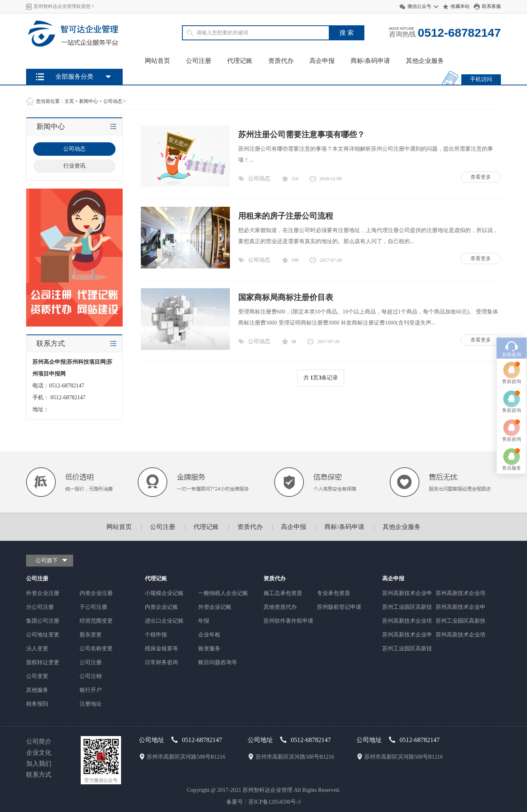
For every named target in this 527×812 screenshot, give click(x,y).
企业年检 (209, 635)
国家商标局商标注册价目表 (286, 297)
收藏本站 (460, 6)
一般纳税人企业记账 (223, 593)
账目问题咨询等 (218, 662)
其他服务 (37, 690)
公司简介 (39, 741)
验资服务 (209, 649)
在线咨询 (512, 306)
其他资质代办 (280, 607)
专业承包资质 (334, 593)
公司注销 (91, 676)
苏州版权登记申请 (339, 607)
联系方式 (39, 775)
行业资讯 (74, 166)
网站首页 (157, 61)
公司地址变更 (43, 635)
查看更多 (481, 177)
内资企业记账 (161, 607)
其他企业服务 (425, 61)
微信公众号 (419, 6)
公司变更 (37, 676)
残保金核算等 (161, 649)
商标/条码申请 (370, 61)
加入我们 (39, 764)
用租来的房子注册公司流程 (286, 216)
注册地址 (91, 704)
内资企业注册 (96, 593)
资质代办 (281, 61)
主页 (69, 101)
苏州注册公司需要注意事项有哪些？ (301, 134)
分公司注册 (40, 607)
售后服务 (512, 419)
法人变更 (37, 649)
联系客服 (491, 6)
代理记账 (240, 61)
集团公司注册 (43, 621)
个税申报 (156, 635)
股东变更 (91, 635)
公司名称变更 (96, 649)
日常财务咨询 (161, 662)
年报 (204, 621)
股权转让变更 (43, 662)
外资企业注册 (43, 593)
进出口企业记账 (164, 621)
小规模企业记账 (164, 593)
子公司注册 (93, 607)
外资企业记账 (215, 607)
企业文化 (39, 753)
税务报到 (37, 704)
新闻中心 (89, 101)
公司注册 (199, 61)
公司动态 (113, 101)
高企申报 (322, 61)
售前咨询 (512, 333)
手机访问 (481, 79)
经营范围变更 (96, 621)
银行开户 (91, 690)
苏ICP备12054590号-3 (274, 802)
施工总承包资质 (283, 593)
